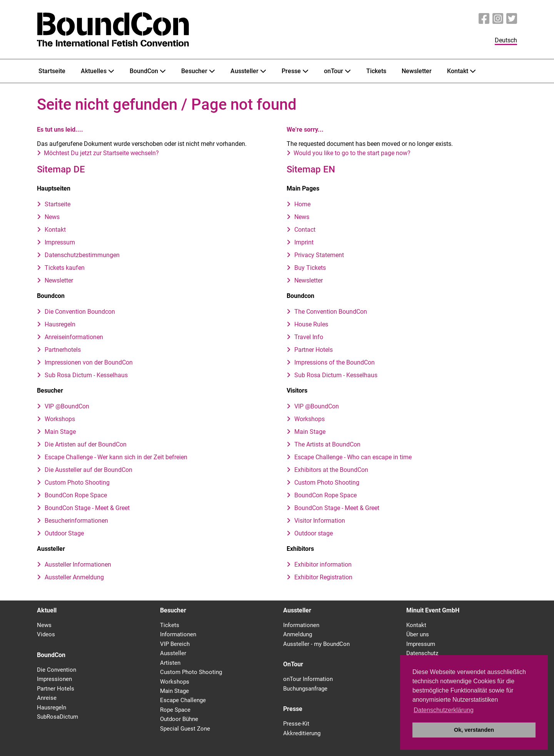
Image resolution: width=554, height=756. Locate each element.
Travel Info (309, 337)
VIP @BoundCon (67, 406)
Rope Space (175, 710)
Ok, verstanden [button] (474, 730)
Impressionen (54, 679)
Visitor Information (320, 521)
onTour (334, 71)
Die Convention (57, 670)
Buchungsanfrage (305, 689)
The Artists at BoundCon (327, 444)
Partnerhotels (63, 350)
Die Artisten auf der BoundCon (86, 444)
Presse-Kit (296, 724)
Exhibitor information (323, 564)
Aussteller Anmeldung (74, 577)
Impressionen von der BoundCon (89, 362)
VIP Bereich (175, 644)
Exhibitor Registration (323, 577)
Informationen (178, 634)
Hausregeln (60, 324)
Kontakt (458, 71)
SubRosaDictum (58, 717)
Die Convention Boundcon (80, 312)
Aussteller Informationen (78, 564)
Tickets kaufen (65, 268)
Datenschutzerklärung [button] (444, 710)
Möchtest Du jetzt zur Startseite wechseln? (101, 153)
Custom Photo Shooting (77, 483)
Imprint (304, 242)
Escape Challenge (183, 700)
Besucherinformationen (76, 521)
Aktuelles (94, 71)
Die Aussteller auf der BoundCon (88, 470)
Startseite (52, 71)
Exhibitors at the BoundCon (331, 470)
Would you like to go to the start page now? (352, 153)
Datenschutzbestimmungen (82, 255)
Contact (305, 230)
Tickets (376, 71)
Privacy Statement (319, 255)
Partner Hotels (314, 350)
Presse (291, 71)
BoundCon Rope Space (76, 495)
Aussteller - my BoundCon (316, 644)
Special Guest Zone (185, 729)
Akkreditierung (302, 733)
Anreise (47, 698)
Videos (46, 634)
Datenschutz (422, 653)
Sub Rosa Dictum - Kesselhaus (86, 375)
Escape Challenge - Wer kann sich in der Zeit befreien (116, 457)
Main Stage (60, 432)
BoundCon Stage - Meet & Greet (87, 508)
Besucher (194, 71)
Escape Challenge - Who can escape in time (353, 457)
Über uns (418, 634)
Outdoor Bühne (179, 719)
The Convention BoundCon (331, 312)
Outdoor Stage (64, 533)
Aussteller (244, 71)
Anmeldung (298, 634)
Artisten (170, 663)
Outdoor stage (314, 533)
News (52, 217)
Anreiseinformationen (74, 337)
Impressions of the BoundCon (335, 362)
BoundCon (144, 71)
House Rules (311, 324)
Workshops (60, 419)
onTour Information (308, 679)
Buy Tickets (310, 268)
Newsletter (417, 71)
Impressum (60, 242)
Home (302, 204)
